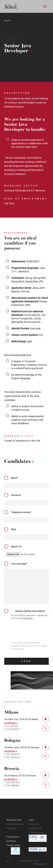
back (7, 21)
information (28, 618)
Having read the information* (30, 611)
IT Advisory (12, 828)
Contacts (11, 841)
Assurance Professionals (35, 826)
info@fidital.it (10, 723)
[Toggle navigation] (45, 6)
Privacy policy (13, 845)
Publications (13, 837)
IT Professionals (36, 833)
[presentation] (26, 631)
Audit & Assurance (15, 824)
